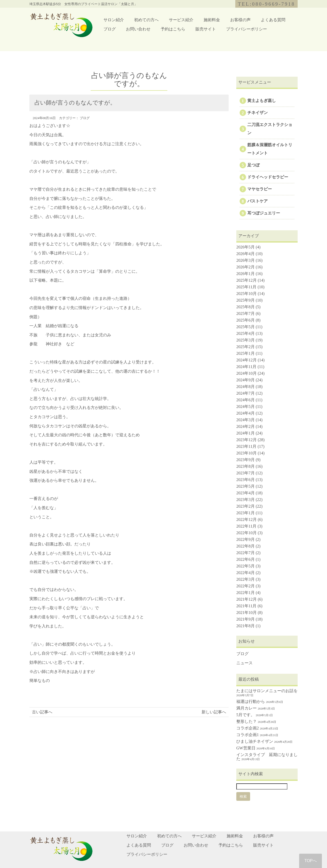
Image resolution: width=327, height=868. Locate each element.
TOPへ (311, 861)
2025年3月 (246, 340)
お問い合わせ (138, 29)
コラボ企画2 (248, 728)
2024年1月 (246, 433)
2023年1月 (246, 513)
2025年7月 (246, 313)
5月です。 (246, 715)
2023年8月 (246, 466)
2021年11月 (246, 606)
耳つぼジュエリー (264, 213)
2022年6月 (246, 559)
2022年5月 (246, 566)
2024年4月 (246, 413)
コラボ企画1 (248, 735)
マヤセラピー (260, 189)
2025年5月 (246, 327)
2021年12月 (247, 599)
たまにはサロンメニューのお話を (267, 691)
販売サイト (206, 29)
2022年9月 (246, 539)
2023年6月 (246, 480)
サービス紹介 (181, 20)
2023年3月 (246, 500)
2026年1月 (246, 274)
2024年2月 (246, 426)
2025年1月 (246, 353)
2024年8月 (246, 387)
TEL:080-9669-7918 (266, 4)
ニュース (244, 663)
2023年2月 (246, 506)
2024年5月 (246, 407)
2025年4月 (246, 333)
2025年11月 (246, 287)
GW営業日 (246, 748)
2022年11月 (246, 526)
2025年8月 (246, 307)
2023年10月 (247, 453)
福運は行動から (251, 701)
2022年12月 (247, 519)
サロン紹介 (114, 20)
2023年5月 (246, 486)
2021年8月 (246, 626)
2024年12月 (247, 360)
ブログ (110, 29)
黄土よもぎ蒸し (262, 101)
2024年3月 (246, 420)
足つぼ (253, 165)
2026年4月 (246, 254)
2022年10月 (247, 533)
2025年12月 (247, 280)
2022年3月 (246, 579)
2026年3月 (246, 260)
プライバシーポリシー (247, 29)
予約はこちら (173, 29)
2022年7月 (246, 553)
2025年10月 (247, 294)
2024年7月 (246, 393)
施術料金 (212, 20)
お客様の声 (240, 20)
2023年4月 (246, 493)
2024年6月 (246, 400)
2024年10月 (247, 373)
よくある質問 (273, 20)
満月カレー (247, 708)
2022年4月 (246, 573)
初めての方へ (146, 20)
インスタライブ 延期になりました (267, 757)
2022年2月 (246, 586)
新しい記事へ (214, 712)
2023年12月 (247, 440)
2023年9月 (246, 460)
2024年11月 (246, 367)
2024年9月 (246, 380)
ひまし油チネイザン (255, 741)
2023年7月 (246, 473)
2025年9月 (246, 300)
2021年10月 (247, 613)
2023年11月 (246, 446)
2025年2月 (246, 347)
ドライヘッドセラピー (268, 177)
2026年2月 (246, 267)
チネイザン (258, 113)
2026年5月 (246, 247)
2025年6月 (246, 320)
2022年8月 (246, 546)
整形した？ (247, 721)
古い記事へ (42, 712)
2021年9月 (246, 619)
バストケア (258, 201)
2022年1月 (246, 593)
